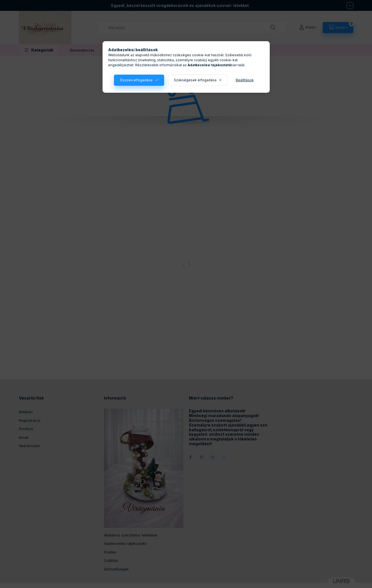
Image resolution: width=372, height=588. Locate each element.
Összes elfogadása (136, 80)
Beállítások (245, 80)
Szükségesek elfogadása (195, 80)
